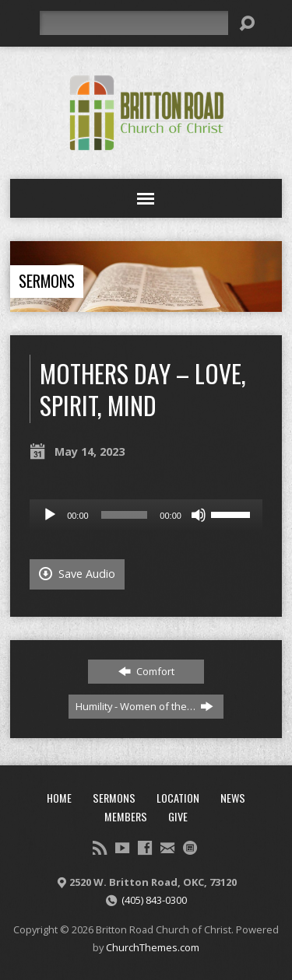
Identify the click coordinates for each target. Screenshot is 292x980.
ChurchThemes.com (153, 947)
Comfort (146, 671)
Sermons (47, 281)
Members (126, 816)
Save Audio (77, 574)
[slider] (125, 515)
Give (178, 816)
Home (59, 798)
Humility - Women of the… (144, 706)
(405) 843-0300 (154, 900)
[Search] (134, 23)
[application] (146, 515)
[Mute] (199, 515)
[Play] (50, 515)
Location (178, 798)
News (233, 798)
